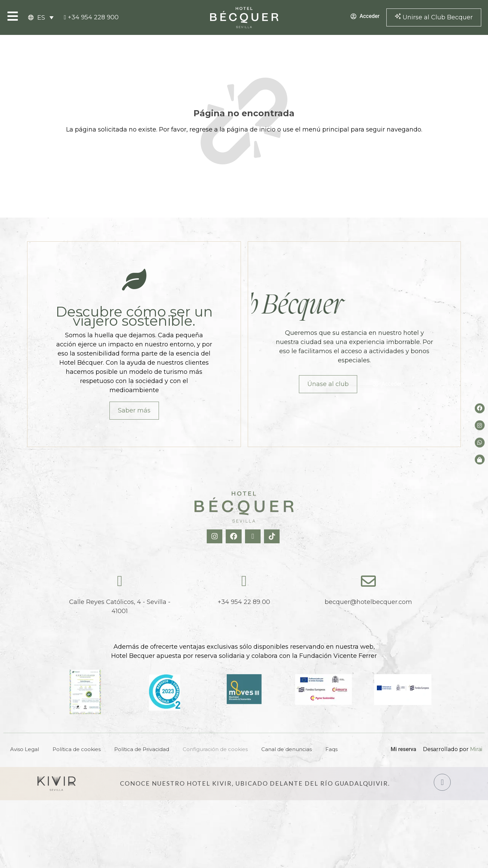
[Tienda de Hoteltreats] (480, 459)
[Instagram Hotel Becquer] (215, 536)
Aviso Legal (25, 749)
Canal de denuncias (287, 749)
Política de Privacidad (142, 749)
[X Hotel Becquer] (254, 536)
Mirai (476, 749)
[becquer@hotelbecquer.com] (368, 581)
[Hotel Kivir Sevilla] (57, 784)
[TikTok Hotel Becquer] (273, 536)
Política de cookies (77, 749)
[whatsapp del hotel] (480, 442)
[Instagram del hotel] (480, 425)
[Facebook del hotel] (480, 408)
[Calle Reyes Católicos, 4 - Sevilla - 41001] (120, 581)
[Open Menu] (13, 16)
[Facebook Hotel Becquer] (234, 536)
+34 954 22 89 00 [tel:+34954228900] (244, 602)
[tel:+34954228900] (91, 17)
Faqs (331, 749)
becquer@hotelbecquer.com (368, 602)
